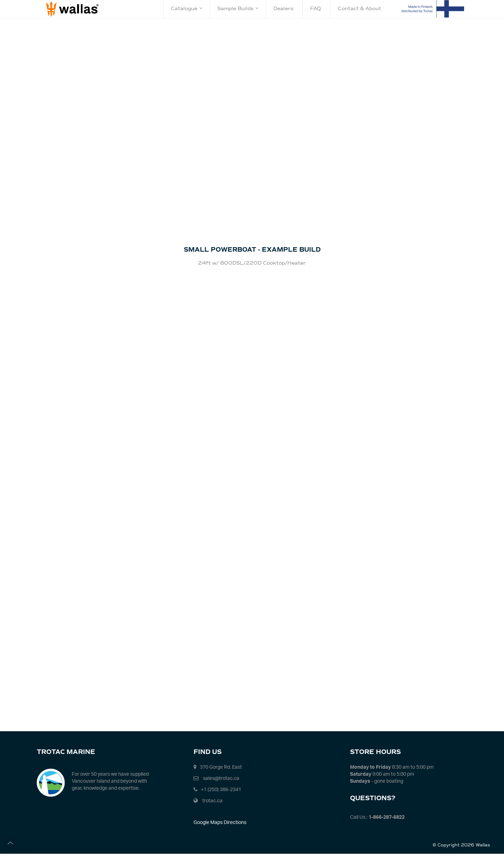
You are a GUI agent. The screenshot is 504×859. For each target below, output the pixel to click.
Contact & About (359, 9)
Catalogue (187, 9)
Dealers (283, 9)
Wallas (483, 850)
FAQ (316, 9)
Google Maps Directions (220, 827)
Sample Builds (238, 9)
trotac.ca (212, 806)
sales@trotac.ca (221, 783)
